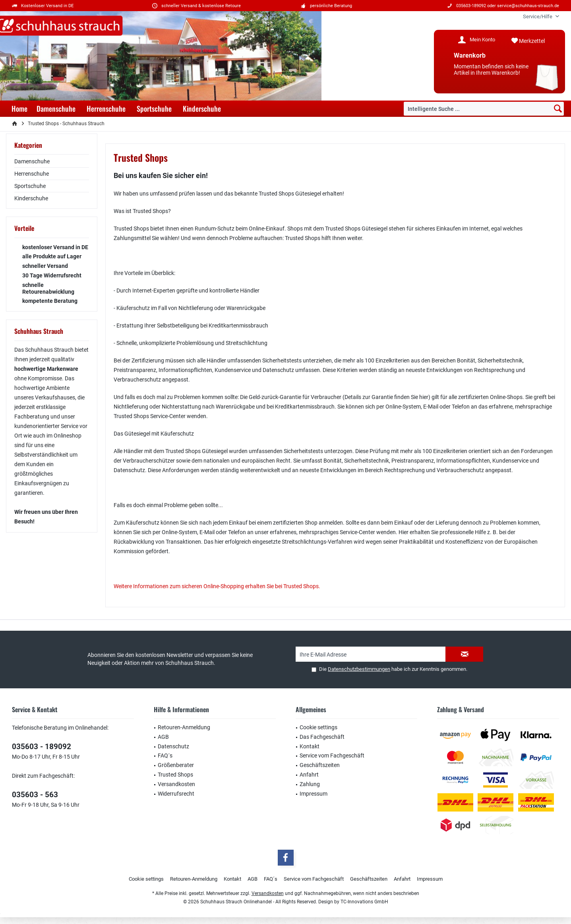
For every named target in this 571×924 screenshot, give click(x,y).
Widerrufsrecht (176, 794)
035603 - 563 (35, 795)
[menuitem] (538, 16)
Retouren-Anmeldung (184, 727)
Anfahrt (309, 775)
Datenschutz (173, 746)
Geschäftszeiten (320, 765)
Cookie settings (318, 727)
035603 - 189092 (42, 747)
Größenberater (176, 765)
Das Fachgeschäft (322, 737)
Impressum (314, 794)
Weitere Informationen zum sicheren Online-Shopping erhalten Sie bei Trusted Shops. (217, 586)
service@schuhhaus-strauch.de (528, 6)
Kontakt (310, 746)
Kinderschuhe (31, 198)
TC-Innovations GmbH (364, 902)
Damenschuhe (32, 161)
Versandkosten (176, 784)
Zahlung (310, 784)
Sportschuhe (30, 186)
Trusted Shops (175, 775)
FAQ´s (165, 755)
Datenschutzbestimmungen (359, 669)
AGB (163, 737)
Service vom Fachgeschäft (332, 755)
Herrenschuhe (32, 174)
